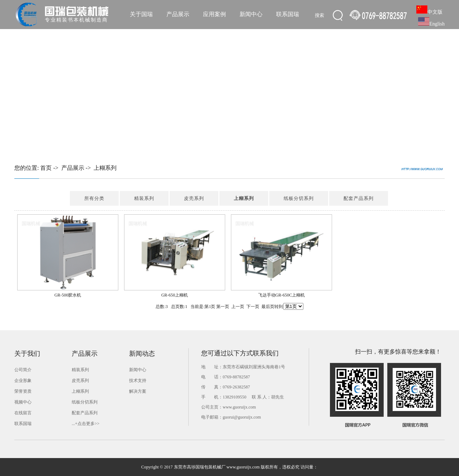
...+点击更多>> (86, 424)
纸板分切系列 (299, 198)
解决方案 (138, 391)
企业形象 (23, 381)
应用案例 (214, 14)
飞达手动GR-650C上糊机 (282, 295)
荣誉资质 (23, 391)
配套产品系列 (359, 198)
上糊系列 (105, 168)
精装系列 (144, 198)
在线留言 (23, 413)
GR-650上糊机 (175, 295)
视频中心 (23, 402)
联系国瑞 (288, 14)
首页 (46, 168)
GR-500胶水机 (68, 295)
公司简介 (23, 370)
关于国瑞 (141, 14)
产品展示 (178, 14)
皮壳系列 (194, 198)
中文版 (429, 12)
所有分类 (94, 198)
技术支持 (138, 381)
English (431, 24)
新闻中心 (251, 14)
